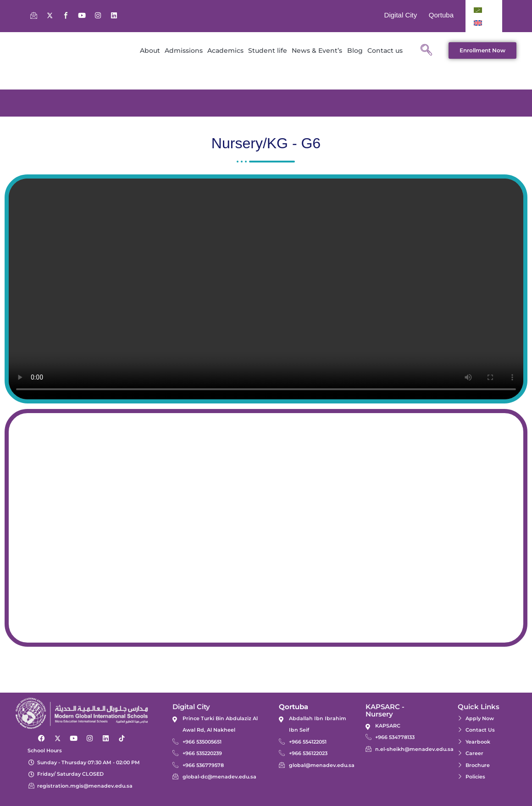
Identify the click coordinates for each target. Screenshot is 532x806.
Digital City (401, 15)
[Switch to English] (478, 22)
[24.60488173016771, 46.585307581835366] (266, 528)
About (150, 50)
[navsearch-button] (426, 50)
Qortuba (441, 15)
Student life (268, 50)
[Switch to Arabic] (478, 10)
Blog (355, 50)
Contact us (385, 50)
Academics (225, 50)
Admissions (184, 50)
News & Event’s (317, 50)
